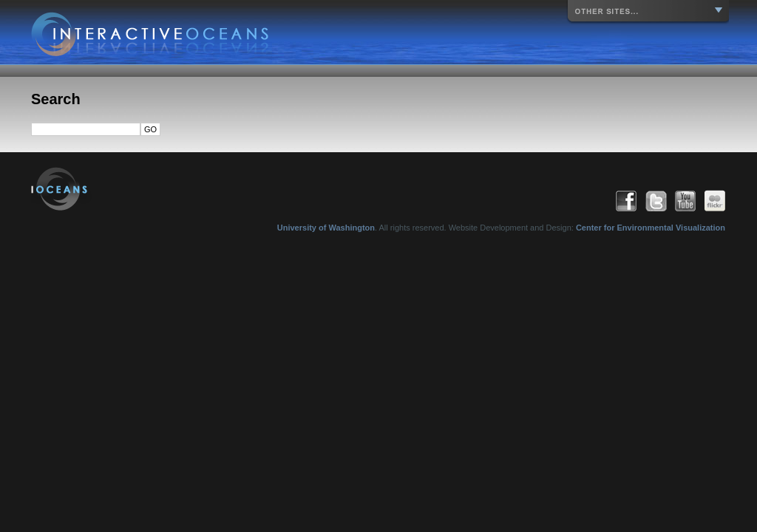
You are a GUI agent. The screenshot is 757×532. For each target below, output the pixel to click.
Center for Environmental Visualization (651, 228)
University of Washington (326, 228)
